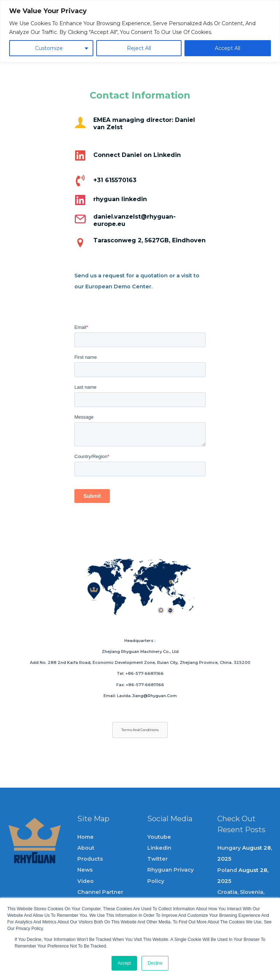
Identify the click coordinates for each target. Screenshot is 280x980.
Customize (49, 48)
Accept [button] (125, 963)
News (85, 870)
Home (85, 837)
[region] (140, 31)
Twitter (157, 859)
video (85, 881)
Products (90, 859)
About (86, 848)
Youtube (159, 837)
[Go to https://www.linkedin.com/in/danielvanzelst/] (140, 159)
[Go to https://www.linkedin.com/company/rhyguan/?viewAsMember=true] (140, 200)
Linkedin (159, 848)
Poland (227, 870)
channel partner (100, 892)
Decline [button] (155, 963)
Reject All (139, 48)
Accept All (227, 48)
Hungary (229, 848)
